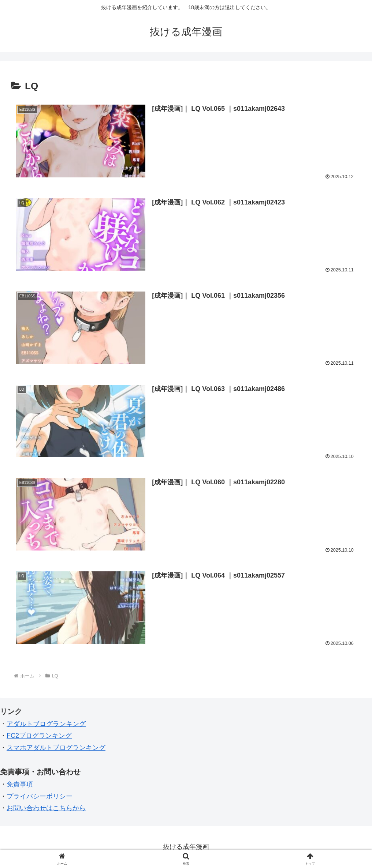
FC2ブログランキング (39, 736)
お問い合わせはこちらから (46, 808)
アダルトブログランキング (46, 724)
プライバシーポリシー (40, 796)
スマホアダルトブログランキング (56, 748)
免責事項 (20, 784)
